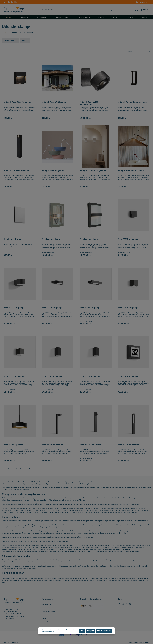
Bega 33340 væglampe (90, 308)
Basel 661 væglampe (89, 239)
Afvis (82, 631)
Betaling (45, 618)
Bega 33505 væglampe (14, 376)
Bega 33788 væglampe (128, 376)
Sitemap (146, 642)
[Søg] (111, 10)
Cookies (45, 608)
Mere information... (52, 632)
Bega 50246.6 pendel (13, 445)
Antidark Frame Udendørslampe (132, 102)
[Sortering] (138, 51)
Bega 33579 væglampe (52, 376)
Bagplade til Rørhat (12, 239)
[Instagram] (130, 604)
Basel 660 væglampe (51, 239)
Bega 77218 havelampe (52, 445)
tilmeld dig (14, 2)
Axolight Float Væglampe (53, 171)
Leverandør (10, 41)
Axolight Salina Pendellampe (131, 171)
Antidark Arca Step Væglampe (17, 102)
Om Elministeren (136, 642)
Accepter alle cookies (104, 631)
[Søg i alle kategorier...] (74, 10)
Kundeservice (46, 604)
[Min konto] (137, 10)
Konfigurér (90, 631)
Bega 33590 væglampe (90, 376)
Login (6, 2)
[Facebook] (120, 604)
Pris (25, 41)
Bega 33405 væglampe (128, 308)
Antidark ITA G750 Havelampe (17, 171)
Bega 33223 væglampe (14, 308)
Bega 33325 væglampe (52, 308)
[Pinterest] (127, 604)
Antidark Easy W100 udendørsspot (89, 103)
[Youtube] (123, 604)
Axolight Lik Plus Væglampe (93, 171)
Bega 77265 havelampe (128, 445)
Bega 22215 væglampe (128, 239)
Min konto (45, 622)
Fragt (44, 615)
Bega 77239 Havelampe (90, 445)
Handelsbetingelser (48, 611)
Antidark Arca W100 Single (54, 102)
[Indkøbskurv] (144, 10)
